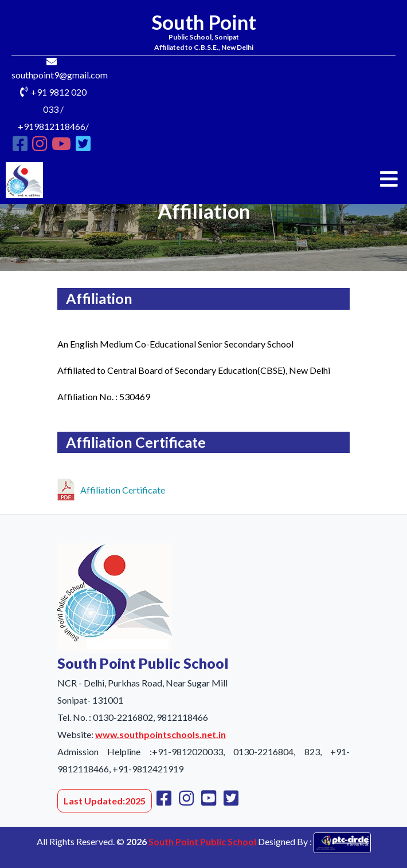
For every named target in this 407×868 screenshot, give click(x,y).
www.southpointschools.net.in (161, 734)
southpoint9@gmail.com (60, 75)
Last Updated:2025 (105, 801)
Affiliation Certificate (111, 488)
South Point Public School (202, 841)
